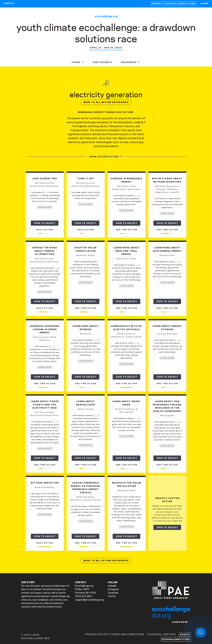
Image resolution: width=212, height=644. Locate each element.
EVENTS (9, 3)
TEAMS (76, 62)
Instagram (113, 589)
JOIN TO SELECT (45, 223)
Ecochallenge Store (180, 4)
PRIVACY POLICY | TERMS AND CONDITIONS (115, 634)
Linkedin (112, 586)
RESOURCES (129, 62)
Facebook (113, 593)
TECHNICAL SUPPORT (162, 634)
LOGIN (204, 3)
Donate (157, 4)
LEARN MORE (45, 207)
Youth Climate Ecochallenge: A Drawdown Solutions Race (106, 32)
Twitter (112, 596)
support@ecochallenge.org (89, 600)
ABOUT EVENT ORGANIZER (171, 598)
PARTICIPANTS (102, 62)
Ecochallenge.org (106, 16)
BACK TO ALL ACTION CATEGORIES (106, 102)
